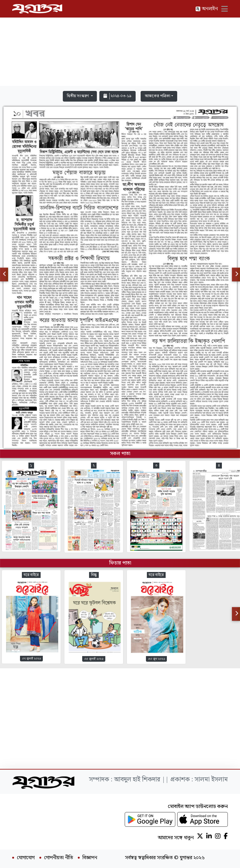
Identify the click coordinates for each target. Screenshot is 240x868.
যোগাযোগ (26, 858)
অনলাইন (207, 9)
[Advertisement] (120, 44)
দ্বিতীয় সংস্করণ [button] (78, 96)
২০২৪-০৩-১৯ (117, 96)
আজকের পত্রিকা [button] (157, 96)
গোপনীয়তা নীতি (59, 858)
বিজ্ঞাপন (90, 858)
